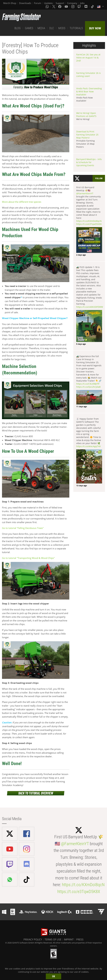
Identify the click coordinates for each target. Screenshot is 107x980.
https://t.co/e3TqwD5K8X (89, 224)
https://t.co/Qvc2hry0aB (88, 387)
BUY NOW (95, 28)
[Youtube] (67, 6)
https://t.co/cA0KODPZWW (90, 307)
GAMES (29, 28)
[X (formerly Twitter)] (54, 6)
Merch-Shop (10, 3)
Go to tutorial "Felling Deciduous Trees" (23, 528)
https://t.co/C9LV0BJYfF (88, 384)
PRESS (80, 939)
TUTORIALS (76, 28)
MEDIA (41, 28)
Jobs (82, 3)
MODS (62, 28)
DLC (52, 28)
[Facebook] (60, 6)
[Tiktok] (93, 6)
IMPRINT (69, 939)
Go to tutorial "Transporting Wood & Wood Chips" (28, 558)
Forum (38, 3)
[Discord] (86, 6)
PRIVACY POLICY (33, 939)
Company (72, 3)
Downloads (25, 3)
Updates (48, 3)
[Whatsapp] (48, 6)
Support (60, 3)
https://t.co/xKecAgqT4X (88, 446)
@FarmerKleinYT (85, 193)
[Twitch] (80, 6)
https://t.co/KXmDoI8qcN (89, 221)
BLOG (18, 28)
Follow (99, 178)
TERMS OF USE (53, 939)
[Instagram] (73, 6)
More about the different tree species (22, 202)
